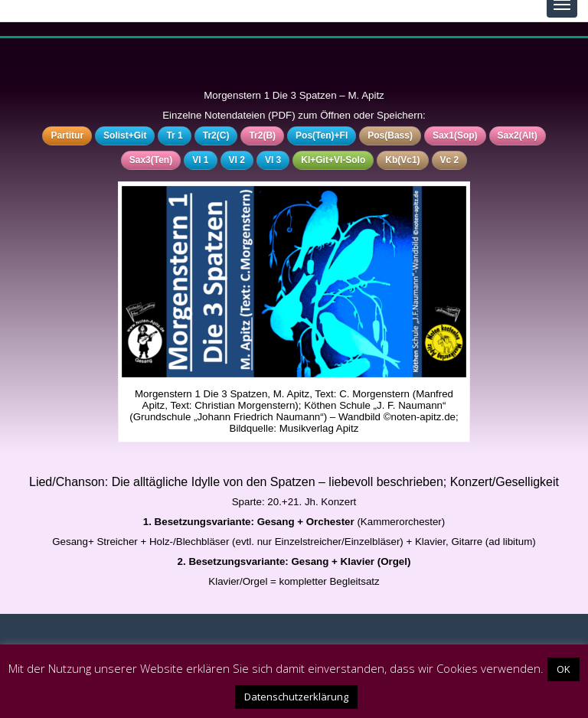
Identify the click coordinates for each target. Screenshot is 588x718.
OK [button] (563, 669)
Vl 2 (237, 160)
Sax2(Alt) (518, 135)
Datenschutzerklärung (296, 697)
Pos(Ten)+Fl (322, 135)
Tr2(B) (262, 135)
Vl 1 (200, 160)
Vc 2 (450, 160)
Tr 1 (174, 135)
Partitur (67, 135)
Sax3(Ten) (151, 160)
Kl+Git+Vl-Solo (333, 160)
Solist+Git (125, 135)
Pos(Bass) (390, 135)
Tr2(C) (216, 135)
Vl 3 (273, 160)
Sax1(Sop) (455, 135)
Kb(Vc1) (402, 160)
